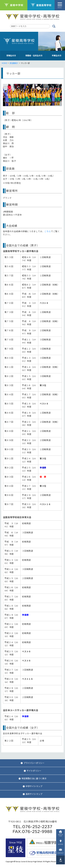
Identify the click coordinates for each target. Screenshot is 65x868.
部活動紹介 (14, 63)
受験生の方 (11, 55)
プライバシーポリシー (32, 763)
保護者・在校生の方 (34, 55)
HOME (4, 63)
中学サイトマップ (32, 786)
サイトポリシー (32, 771)
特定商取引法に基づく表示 (32, 779)
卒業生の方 (57, 55)
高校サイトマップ (32, 794)
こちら (48, 231)
